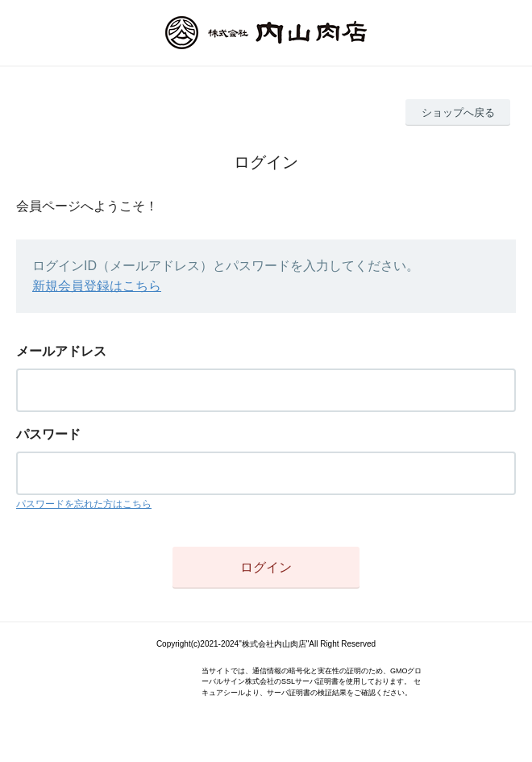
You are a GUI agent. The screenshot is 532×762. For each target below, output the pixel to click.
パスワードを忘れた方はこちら (84, 504)
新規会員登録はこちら (97, 286)
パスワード (48, 434)
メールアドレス (61, 351)
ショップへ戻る (458, 112)
